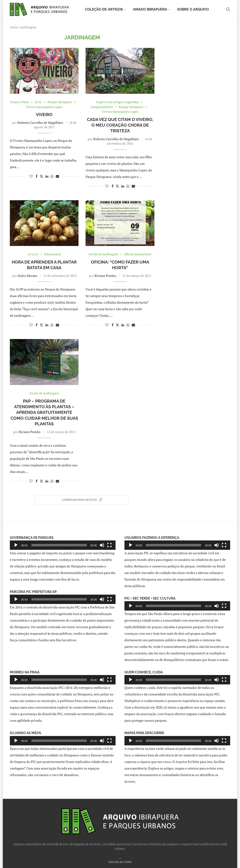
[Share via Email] (57, 176)
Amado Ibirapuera (150, 9)
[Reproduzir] (16, 545)
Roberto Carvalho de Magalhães (40, 123)
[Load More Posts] (82, 500)
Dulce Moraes (27, 276)
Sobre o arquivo (193, 9)
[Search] (228, 9)
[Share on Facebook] (37, 176)
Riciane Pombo (105, 276)
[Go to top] (120, 862)
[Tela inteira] (109, 545)
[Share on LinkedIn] (47, 176)
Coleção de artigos (104, 9)
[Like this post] (31, 176)
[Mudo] (102, 545)
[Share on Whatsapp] (52, 176)
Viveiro (44, 115)
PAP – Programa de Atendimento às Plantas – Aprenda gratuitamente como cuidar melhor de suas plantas (44, 412)
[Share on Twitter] (41, 176)
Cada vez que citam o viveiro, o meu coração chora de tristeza (120, 125)
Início (14, 27)
